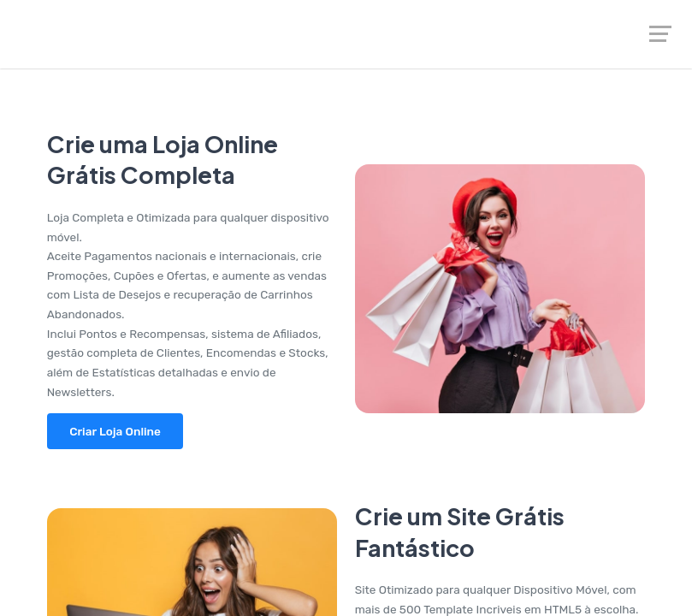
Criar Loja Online (115, 431)
